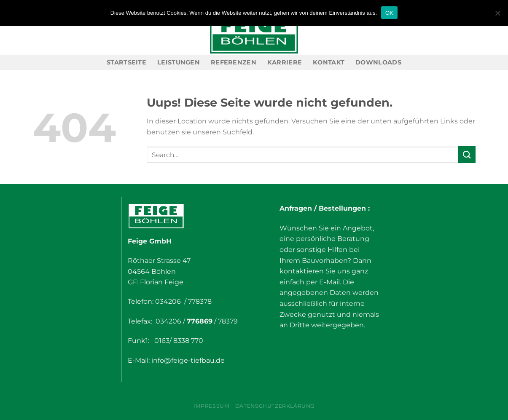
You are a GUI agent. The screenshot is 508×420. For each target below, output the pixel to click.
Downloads (378, 62)
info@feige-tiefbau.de (188, 360)
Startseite (126, 62)
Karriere (285, 62)
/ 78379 (225, 321)
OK (389, 13)
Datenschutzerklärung (275, 406)
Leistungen (179, 62)
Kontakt (329, 62)
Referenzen (234, 62)
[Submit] (467, 154)
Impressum (212, 406)
